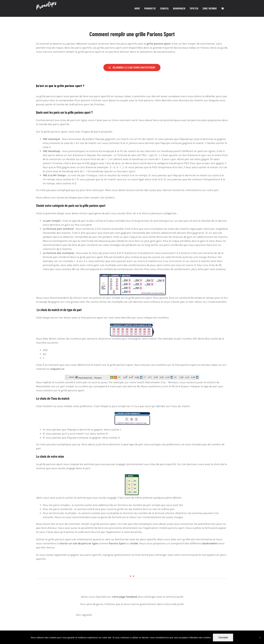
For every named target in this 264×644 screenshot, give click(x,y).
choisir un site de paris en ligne (79, 543)
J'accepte (223, 637)
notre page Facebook (125, 597)
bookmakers (210, 543)
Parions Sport (117, 543)
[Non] (260, 638)
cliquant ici (57, 369)
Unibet (134, 543)
